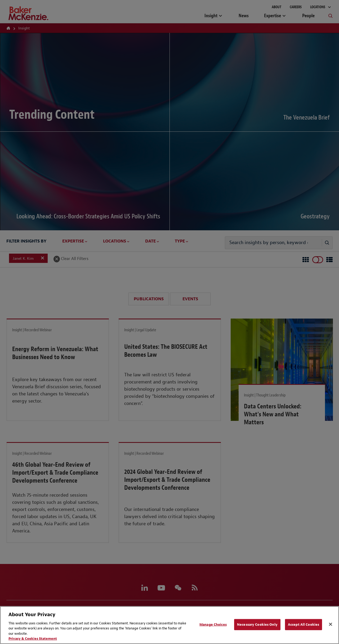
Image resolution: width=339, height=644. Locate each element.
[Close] (331, 624)
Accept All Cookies (304, 625)
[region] (169, 625)
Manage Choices (213, 625)
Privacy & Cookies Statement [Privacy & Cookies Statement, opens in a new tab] (33, 639)
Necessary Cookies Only (257, 625)
